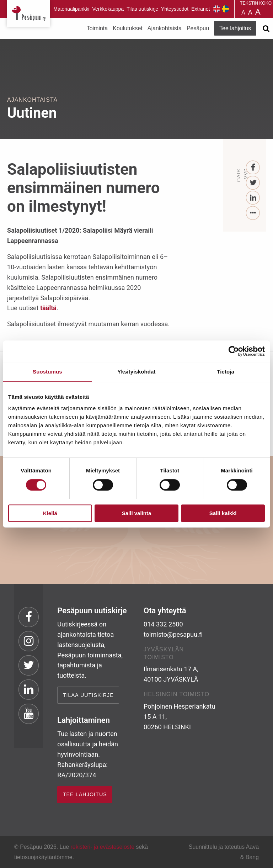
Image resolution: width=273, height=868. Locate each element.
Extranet (200, 9)
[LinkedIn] (253, 198)
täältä (48, 308)
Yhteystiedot (175, 9)
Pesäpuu (28, 13)
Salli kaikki (223, 513)
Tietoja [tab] (226, 372)
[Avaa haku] (266, 28)
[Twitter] (253, 183)
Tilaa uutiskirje (142, 9)
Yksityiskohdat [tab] (136, 372)
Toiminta (97, 28)
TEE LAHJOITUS (85, 794)
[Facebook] (253, 168)
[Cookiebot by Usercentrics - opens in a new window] (234, 351)
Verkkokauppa (108, 9)
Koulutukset (128, 28)
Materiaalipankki (71, 9)
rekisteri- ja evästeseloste (103, 847)
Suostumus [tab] (47, 372)
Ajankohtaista (165, 28)
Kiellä (50, 513)
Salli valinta (137, 513)
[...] (253, 213)
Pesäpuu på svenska (225, 9)
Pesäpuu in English (216, 9)
